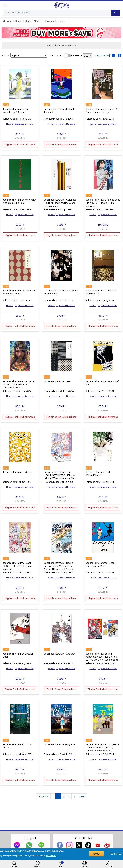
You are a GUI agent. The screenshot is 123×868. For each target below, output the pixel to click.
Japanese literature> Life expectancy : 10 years (16, 110)
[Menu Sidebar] (5, 5)
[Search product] (115, 13)
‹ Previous (43, 794)
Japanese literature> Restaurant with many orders (19, 291)
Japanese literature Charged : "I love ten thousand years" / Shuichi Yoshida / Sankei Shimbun (102, 747)
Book (28, 21)
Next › (82, 794)
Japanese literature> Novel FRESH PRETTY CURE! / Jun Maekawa (17, 564)
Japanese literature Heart (58, 380)
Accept (96, 854)
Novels (38, 21)
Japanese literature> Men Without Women (99, 472)
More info (51, 855)
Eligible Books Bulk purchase (20, 144)
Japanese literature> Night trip (60, 742)
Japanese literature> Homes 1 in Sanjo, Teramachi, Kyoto (102, 110)
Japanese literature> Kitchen (18, 471)
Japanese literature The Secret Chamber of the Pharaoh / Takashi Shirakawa (19, 383)
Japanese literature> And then (60, 652)
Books (19, 21)
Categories (102, 55)
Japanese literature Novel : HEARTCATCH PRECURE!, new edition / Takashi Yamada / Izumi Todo (61, 475)
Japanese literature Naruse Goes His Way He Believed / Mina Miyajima (103, 202)
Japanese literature (55, 21)
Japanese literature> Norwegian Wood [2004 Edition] (19, 201)
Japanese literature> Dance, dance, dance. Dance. (100, 563)
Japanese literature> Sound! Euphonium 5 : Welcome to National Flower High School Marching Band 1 (59, 566)
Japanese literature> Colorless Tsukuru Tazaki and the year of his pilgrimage (60, 202)
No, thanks (115, 854)
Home (7, 21)
